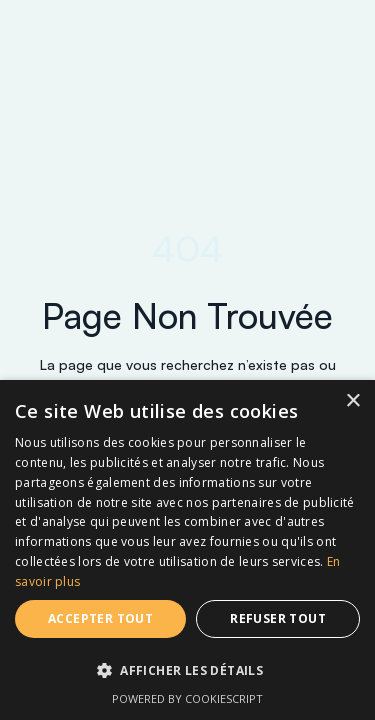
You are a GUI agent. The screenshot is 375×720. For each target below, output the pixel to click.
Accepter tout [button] (100, 618)
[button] (187, 671)
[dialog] (187, 550)
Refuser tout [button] (278, 618)
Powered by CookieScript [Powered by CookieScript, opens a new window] (187, 698)
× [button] (352, 401)
